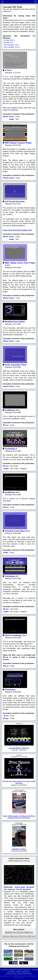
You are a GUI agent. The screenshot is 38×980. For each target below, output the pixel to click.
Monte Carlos (9, 117)
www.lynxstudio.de (31, 976)
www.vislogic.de (19, 978)
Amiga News (29, 933)
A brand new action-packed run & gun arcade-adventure (19, 782)
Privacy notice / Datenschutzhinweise (19, 973)
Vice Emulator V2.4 (11, 45)
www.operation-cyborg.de (26, 975)
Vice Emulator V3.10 (12, 47)
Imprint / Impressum (22, 971)
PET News (32, 937)
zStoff (12, 971)
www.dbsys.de (5, 976)
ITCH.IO (22, 757)
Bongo (6, 718)
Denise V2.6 (8, 43)
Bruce (6, 716)
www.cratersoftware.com (17, 976)
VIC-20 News (24, 937)
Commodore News (11, 933)
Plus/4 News (15, 937)
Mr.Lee (6, 425)
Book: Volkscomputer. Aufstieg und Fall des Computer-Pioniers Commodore (19, 817)
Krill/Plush (14, 110)
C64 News (21, 933)
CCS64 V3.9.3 (9, 40)
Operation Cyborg (19, 849)
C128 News (6, 937)
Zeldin (12, 119)
